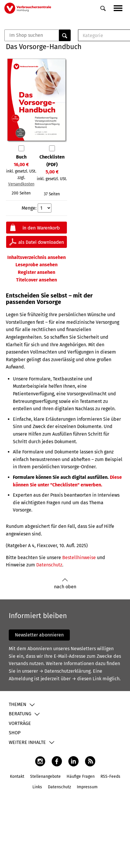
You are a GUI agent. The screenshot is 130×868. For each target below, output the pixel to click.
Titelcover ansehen (37, 280)
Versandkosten (21, 184)
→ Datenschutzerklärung (65, 671)
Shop (15, 733)
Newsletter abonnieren (39, 635)
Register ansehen (37, 272)
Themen (18, 704)
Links (37, 787)
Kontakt (17, 776)
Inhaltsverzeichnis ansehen (37, 257)
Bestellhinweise (79, 557)
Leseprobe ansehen (37, 265)
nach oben (65, 584)
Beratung (20, 714)
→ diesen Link (87, 679)
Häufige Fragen (81, 776)
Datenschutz (49, 565)
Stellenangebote (45, 776)
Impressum (87, 787)
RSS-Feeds (110, 776)
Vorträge (20, 723)
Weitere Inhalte (27, 742)
